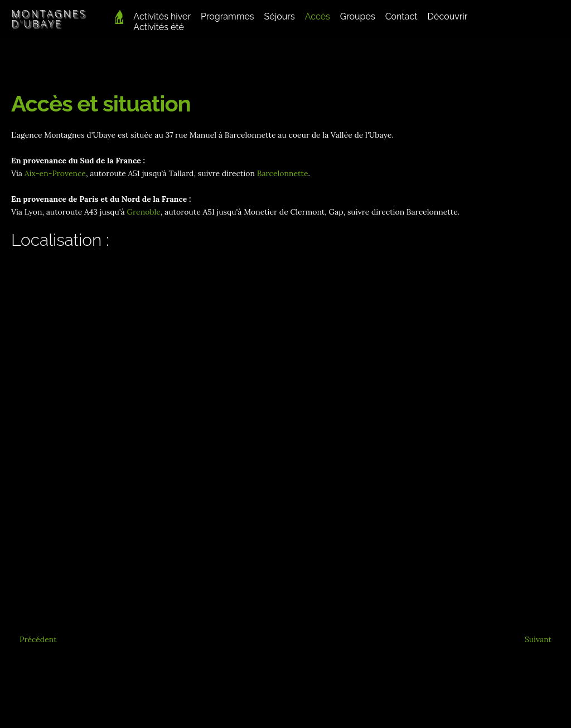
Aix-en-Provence (55, 173)
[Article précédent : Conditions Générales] (38, 639)
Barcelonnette (283, 173)
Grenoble (143, 212)
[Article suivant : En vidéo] (538, 639)
